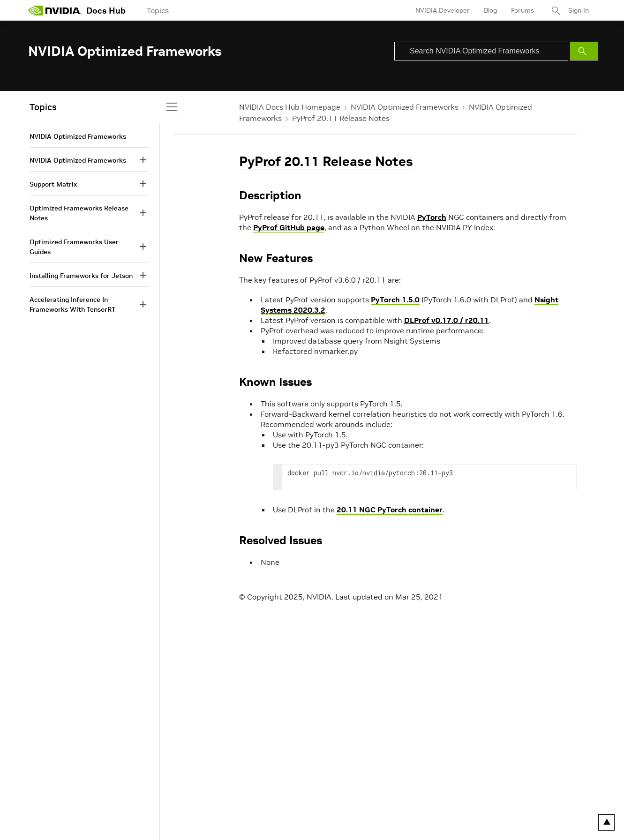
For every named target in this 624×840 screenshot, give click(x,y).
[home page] (55, 10)
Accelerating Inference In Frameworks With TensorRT (72, 304)
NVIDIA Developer (443, 10)
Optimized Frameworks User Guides (74, 247)
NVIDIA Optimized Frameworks (405, 107)
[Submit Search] (584, 51)
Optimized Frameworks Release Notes (79, 213)
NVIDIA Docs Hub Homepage (290, 107)
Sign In (579, 10)
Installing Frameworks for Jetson (81, 276)
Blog (490, 10)
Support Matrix (53, 184)
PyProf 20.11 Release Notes (341, 118)
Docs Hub (106, 11)
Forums (523, 10)
